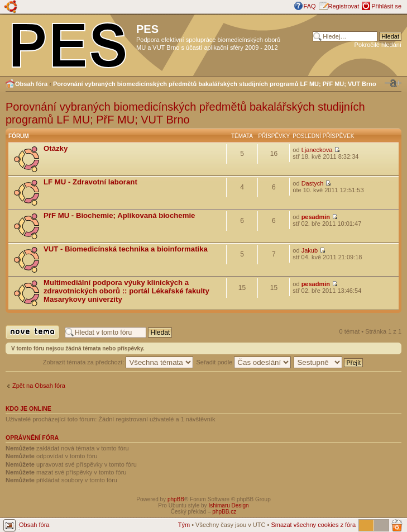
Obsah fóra (31, 84)
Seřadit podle (243, 362)
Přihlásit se (386, 6)
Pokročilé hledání (378, 45)
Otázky (56, 148)
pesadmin (316, 217)
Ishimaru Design (228, 505)
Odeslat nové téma (32, 332)
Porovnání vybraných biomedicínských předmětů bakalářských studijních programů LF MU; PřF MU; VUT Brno (215, 84)
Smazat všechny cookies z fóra (313, 525)
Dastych (313, 183)
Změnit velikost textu (393, 83)
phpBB (176, 499)
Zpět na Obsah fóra (39, 386)
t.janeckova (317, 150)
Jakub (310, 250)
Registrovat (344, 6)
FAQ (310, 6)
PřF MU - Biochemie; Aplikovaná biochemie (119, 215)
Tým (184, 525)
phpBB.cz (224, 512)
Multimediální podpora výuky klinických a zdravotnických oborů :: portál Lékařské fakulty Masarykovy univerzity (126, 291)
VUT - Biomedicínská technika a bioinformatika (126, 249)
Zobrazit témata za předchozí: (118, 362)
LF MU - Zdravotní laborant (90, 182)
